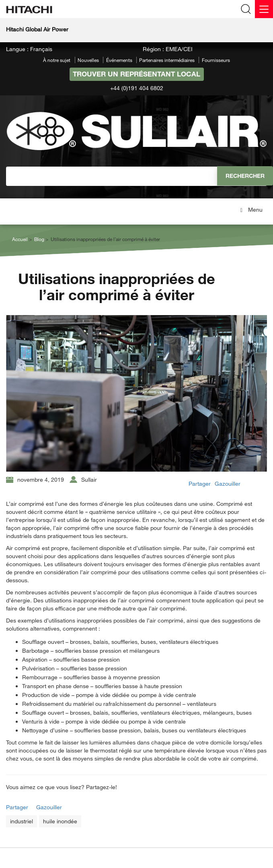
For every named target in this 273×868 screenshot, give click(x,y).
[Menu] (264, 9)
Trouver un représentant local (136, 74)
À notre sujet (57, 60)
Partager (200, 483)
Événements (119, 60)
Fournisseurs (216, 60)
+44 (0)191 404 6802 (137, 88)
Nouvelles (88, 60)
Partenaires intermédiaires (167, 60)
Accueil (20, 239)
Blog (39, 239)
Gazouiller (228, 483)
